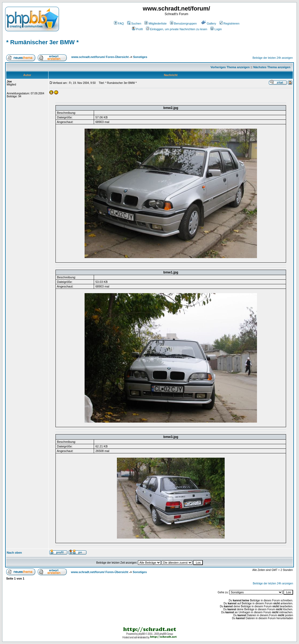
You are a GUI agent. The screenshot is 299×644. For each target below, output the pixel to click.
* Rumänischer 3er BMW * (42, 42)
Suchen (134, 23)
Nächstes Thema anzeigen (272, 67)
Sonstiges (140, 57)
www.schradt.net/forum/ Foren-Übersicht (100, 57)
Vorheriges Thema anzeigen (230, 67)
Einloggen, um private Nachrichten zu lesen (177, 29)
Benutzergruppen (183, 23)
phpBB (142, 634)
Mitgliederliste (155, 23)
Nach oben (14, 553)
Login (216, 29)
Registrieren (230, 23)
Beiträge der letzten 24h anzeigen (273, 58)
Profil (137, 29)
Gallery (209, 23)
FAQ (119, 23)
